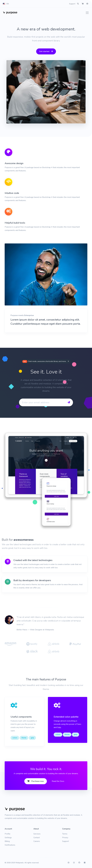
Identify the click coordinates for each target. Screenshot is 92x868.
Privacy (65, 838)
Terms (65, 834)
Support (72, 4)
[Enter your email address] (42, 402)
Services (37, 834)
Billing (7, 841)
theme (24, 738)
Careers (37, 841)
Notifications (10, 845)
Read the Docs (58, 781)
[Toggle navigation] (86, 13)
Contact (37, 838)
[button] (6, 4)
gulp (32, 738)
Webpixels (20, 863)
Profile (7, 834)
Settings (8, 838)
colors (15, 738)
